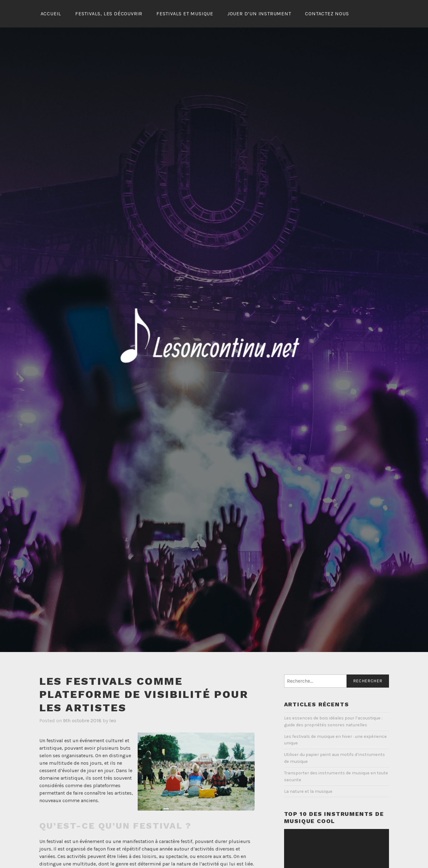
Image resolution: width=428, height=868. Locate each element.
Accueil (51, 14)
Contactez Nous (327, 14)
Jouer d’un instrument (259, 14)
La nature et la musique (308, 791)
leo (113, 721)
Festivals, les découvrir (109, 14)
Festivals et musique (185, 14)
